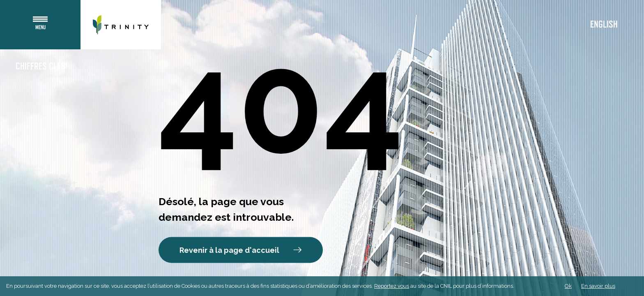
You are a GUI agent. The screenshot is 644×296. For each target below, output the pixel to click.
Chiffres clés (40, 67)
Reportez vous (392, 286)
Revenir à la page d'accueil (240, 250)
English (604, 25)
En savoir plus (598, 286)
